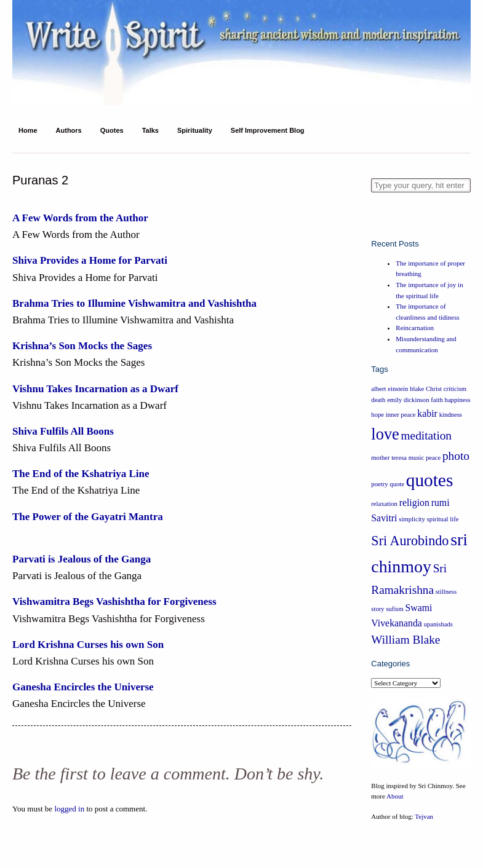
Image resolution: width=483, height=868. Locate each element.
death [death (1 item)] (378, 400)
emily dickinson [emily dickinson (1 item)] (408, 400)
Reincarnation (415, 328)
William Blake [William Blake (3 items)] (405, 640)
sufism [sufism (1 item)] (394, 609)
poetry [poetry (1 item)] (379, 484)
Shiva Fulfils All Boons (63, 431)
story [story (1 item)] (377, 609)
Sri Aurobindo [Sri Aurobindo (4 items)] (410, 541)
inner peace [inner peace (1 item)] (401, 415)
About (395, 796)
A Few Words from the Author (80, 218)
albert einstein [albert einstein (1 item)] (389, 389)
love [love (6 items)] (385, 434)
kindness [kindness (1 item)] (451, 415)
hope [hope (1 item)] (377, 415)
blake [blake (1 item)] (417, 389)
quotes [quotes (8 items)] (430, 480)
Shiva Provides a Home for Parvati (90, 260)
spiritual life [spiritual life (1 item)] (443, 519)
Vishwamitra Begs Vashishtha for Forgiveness (114, 602)
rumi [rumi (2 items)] (441, 503)
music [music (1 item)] (416, 458)
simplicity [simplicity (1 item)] (412, 519)
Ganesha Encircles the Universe (83, 687)
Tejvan (424, 816)
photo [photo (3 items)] (456, 456)
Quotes (112, 130)
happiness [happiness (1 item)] (458, 400)
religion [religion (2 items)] (414, 503)
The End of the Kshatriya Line (81, 474)
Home (28, 130)
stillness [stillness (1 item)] (446, 592)
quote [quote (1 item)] (397, 484)
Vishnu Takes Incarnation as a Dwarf (95, 389)
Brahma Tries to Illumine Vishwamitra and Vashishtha (134, 303)
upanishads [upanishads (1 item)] (438, 624)
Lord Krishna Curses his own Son (88, 645)
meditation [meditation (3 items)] (426, 436)
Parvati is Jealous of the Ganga (82, 559)
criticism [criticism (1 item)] (455, 389)
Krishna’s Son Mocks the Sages (82, 346)
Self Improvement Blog (268, 130)
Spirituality (195, 130)
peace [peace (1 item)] (433, 458)
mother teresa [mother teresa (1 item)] (389, 458)
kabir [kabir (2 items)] (427, 413)
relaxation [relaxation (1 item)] (384, 504)
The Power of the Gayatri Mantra (88, 517)
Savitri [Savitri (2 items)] (384, 518)
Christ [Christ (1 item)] (434, 389)
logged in (69, 809)
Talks (150, 130)
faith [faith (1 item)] (437, 400)
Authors (69, 130)
